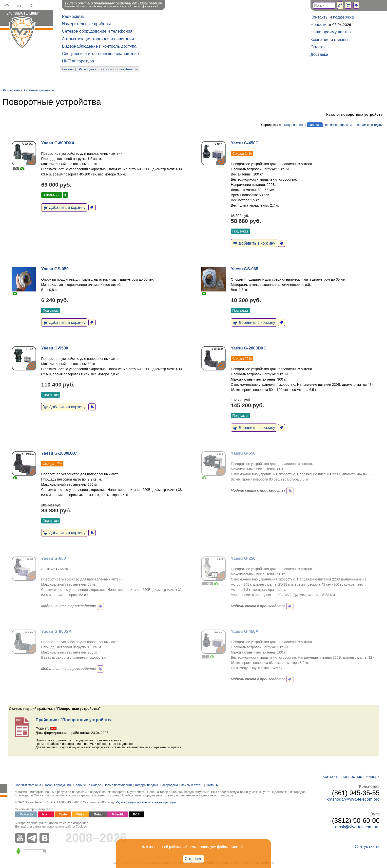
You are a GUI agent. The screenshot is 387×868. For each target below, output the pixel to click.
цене (301, 125)
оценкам (345, 125)
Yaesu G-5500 (55, 348)
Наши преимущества (331, 32)
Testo (63, 814)
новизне (331, 125)
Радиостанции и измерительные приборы (146, 802)
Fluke (80, 814)
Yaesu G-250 (243, 558)
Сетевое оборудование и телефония (97, 31)
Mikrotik (118, 814)
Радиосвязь (73, 16)
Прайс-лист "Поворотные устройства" (75, 720)
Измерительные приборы (86, 24)
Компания (320, 40)
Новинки (68, 69)
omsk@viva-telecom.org (357, 827)
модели (290, 125)
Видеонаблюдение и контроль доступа (99, 46)
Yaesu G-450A (245, 631)
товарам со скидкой (368, 125)
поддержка (343, 17)
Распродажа (88, 69)
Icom (46, 814)
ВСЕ (136, 814)
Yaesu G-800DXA (58, 143)
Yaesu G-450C (245, 143)
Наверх (373, 777)
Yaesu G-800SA (56, 631)
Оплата (318, 47)
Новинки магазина (28, 785)
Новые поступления (118, 785)
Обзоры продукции (57, 785)
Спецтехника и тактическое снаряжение (100, 54)
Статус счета (367, 847)
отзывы (341, 40)
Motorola (26, 814)
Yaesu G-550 (243, 453)
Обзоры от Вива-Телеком (120, 69)
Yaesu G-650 (54, 558)
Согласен (194, 859)
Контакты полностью (342, 777)
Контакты (319, 17)
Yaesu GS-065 (244, 269)
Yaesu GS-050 (55, 269)
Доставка (319, 54)
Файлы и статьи (192, 785)
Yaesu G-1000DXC (59, 453)
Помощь (212, 785)
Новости (319, 25)
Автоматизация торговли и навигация (98, 39)
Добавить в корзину (64, 207)
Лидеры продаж (146, 785)
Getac (98, 814)
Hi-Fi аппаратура (78, 61)
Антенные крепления (39, 90)
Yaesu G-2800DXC (249, 348)
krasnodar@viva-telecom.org (353, 799)
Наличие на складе (87, 785)
